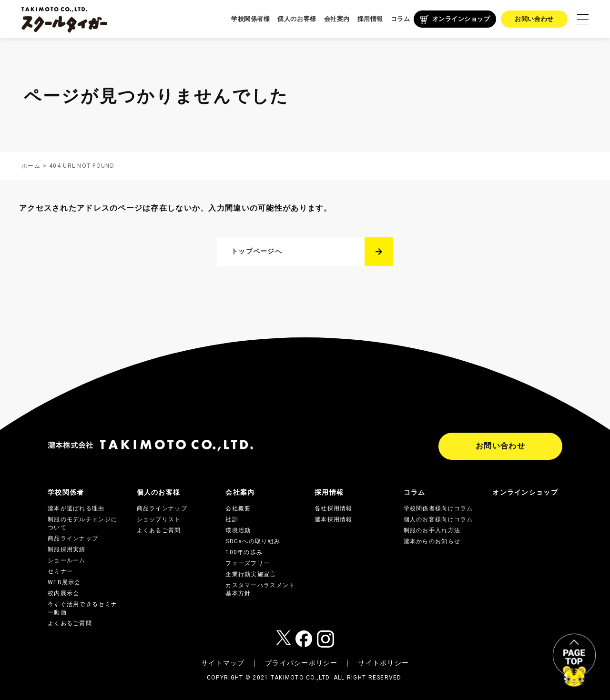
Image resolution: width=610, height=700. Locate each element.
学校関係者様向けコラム (438, 508)
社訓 (232, 519)
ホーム (31, 166)
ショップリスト (159, 519)
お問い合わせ (534, 19)
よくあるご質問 (70, 623)
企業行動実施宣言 (251, 574)
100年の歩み (244, 552)
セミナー (60, 571)
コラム (401, 19)
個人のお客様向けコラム (438, 519)
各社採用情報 (334, 508)
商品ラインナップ (73, 538)
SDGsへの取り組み (253, 541)
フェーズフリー (248, 563)
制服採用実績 (67, 549)
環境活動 (238, 530)
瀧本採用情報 (334, 519)
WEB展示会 (64, 582)
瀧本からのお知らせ (432, 541)
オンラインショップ (461, 19)
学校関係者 (66, 492)
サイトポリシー (383, 663)
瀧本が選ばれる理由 (76, 508)
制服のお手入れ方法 (432, 530)
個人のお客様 (297, 19)
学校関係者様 (250, 19)
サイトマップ (223, 663)
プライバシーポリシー (301, 663)
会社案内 (337, 19)
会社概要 (238, 508)
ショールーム (67, 560)
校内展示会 (63, 593)
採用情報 (370, 19)
